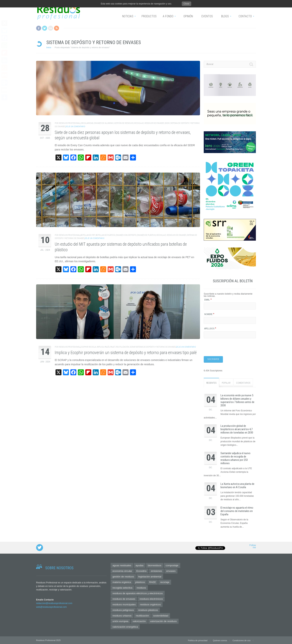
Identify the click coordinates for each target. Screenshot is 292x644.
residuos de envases (154, 123)
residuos (141, 587)
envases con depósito (126, 235)
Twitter (45, 28)
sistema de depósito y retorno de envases (156, 347)
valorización (139, 621)
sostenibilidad (161, 615)
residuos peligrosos (123, 610)
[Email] (230, 306)
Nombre (209, 314)
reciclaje (139, 123)
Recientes (211, 383)
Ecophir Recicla (88, 347)
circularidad (87, 123)
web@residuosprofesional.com (51, 607)
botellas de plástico (105, 235)
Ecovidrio (141, 571)
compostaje (172, 565)
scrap (132, 347)
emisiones (156, 571)
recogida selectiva (122, 587)
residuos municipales (124, 604)
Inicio (49, 47)
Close (187, 4)
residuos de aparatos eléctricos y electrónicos (138, 593)
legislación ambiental (150, 576)
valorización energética (125, 626)
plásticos (140, 582)
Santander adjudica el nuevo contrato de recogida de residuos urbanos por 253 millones (235, 458)
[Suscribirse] (213, 359)
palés (107, 347)
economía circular (122, 571)
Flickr (51, 28)
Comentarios (243, 383)
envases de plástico (146, 235)
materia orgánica (122, 582)
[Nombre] (230, 320)
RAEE (153, 582)
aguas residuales (122, 565)
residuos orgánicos (150, 604)
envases (171, 571)
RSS (57, 28)
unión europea (120, 621)
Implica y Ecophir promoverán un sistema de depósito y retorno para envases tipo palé (126, 353)
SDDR (167, 123)
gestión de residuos (124, 123)
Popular (226, 383)
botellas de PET (88, 235)
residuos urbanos (122, 615)
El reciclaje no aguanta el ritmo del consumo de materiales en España (237, 511)
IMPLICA (100, 347)
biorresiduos (155, 565)
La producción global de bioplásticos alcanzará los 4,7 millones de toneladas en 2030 (237, 429)
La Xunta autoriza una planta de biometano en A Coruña (237, 485)
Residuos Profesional (69, 123)
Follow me (253, 546)
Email (208, 300)
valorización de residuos (163, 621)
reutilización (122, 347)
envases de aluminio (104, 123)
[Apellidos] (230, 335)
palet (113, 347)
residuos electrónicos (151, 599)
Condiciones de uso (241, 640)
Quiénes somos (220, 640)
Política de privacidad (198, 640)
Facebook (39, 28)
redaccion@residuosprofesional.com (54, 603)
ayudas (140, 565)
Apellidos (210, 329)
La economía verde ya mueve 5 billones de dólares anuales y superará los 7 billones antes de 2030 (237, 400)
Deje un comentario (75, 127)
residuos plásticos (148, 610)
